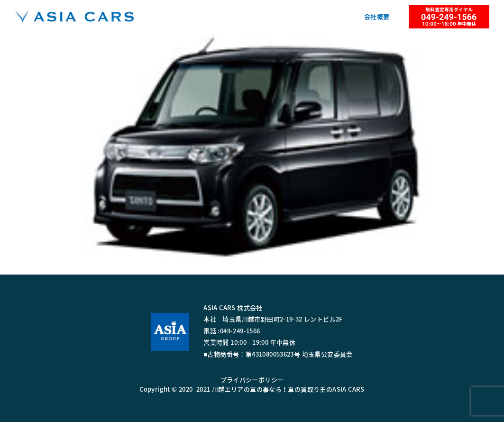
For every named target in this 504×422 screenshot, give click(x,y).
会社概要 (377, 16)
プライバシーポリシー (252, 380)
